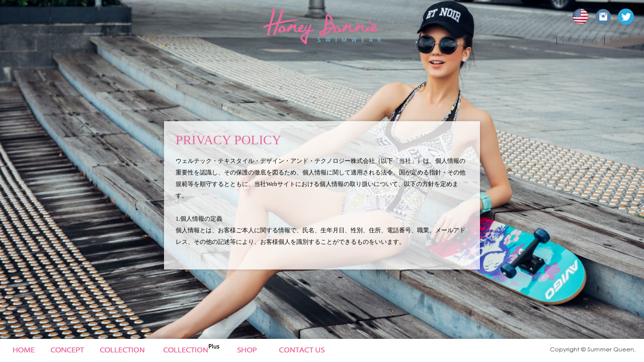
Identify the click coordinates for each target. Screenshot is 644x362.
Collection (128, 350)
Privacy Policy (580, 41)
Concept (68, 350)
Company (539, 41)
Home (22, 350)
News (254, 350)
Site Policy (623, 41)
